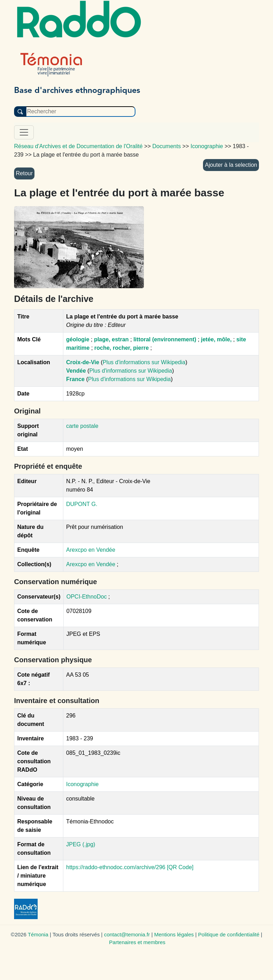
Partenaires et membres (137, 942)
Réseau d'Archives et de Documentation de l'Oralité (78, 146)
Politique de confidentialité (229, 934)
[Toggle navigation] (24, 132)
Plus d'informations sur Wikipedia (144, 362)
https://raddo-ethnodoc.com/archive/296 (116, 867)
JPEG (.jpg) (81, 844)
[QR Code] (180, 867)
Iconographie (82, 784)
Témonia (38, 934)
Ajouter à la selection (231, 165)
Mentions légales (174, 934)
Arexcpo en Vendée (91, 550)
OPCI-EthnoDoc (87, 597)
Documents (167, 146)
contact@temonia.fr (127, 934)
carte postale (82, 426)
